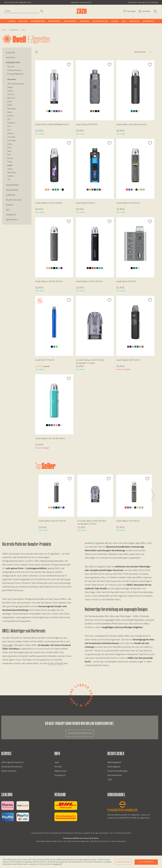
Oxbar (10, 144)
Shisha (10, 205)
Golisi (10, 112)
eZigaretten (13, 62)
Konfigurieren (124, 862)
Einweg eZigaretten (16, 74)
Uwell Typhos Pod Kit (85, 203)
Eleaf (9, 101)
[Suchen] (42, 11)
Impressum (60, 775)
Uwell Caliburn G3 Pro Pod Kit (89, 281)
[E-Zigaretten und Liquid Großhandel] (130, 810)
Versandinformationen (12, 767)
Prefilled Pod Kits (15, 70)
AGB (110, 780)
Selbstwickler (14, 200)
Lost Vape (11, 140)
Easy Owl (11, 98)
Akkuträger (12, 190)
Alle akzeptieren (146, 862)
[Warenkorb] (156, 11)
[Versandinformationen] (66, 811)
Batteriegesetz (114, 762)
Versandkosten (103, 833)
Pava (9, 151)
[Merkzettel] (129, 11)
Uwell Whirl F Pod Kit (45, 360)
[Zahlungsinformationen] (15, 811)
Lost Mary (11, 137)
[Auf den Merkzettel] (69, 65)
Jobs (57, 762)
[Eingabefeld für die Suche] (22, 11)
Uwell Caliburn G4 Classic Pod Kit (131, 124)
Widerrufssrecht (9, 771)
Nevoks (11, 133)
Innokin (11, 116)
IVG (9, 119)
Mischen (11, 57)
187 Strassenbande (16, 84)
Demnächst (12, 220)
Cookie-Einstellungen (118, 771)
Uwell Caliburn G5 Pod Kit (128, 360)
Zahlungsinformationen (12, 762)
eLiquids (11, 53)
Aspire (10, 91)
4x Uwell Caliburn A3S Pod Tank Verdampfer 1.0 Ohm (90, 361)
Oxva (9, 148)
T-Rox (10, 162)
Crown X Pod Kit (56, 663)
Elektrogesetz (114, 767)
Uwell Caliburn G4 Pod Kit (128, 203)
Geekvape (12, 109)
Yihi (9, 180)
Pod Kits (11, 67)
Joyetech (11, 123)
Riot (9, 155)
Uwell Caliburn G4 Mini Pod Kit (49, 281)
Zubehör (11, 195)
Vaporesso (12, 172)
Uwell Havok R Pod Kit (126, 281)
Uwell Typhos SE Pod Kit (87, 124)
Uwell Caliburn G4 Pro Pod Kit (49, 203)
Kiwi (9, 126)
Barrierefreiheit (115, 775)
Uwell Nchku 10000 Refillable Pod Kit (52, 124)
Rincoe (10, 158)
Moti (9, 130)
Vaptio (10, 169)
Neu (8, 210)
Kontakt (58, 767)
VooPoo (11, 176)
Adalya (10, 87)
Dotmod (11, 94)
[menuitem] (22, 11)
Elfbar (10, 105)
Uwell (10, 165)
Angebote (11, 215)
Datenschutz (60, 771)
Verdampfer (12, 185)
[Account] (144, 11)
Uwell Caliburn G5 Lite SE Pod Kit (50, 438)
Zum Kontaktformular (80, 733)
